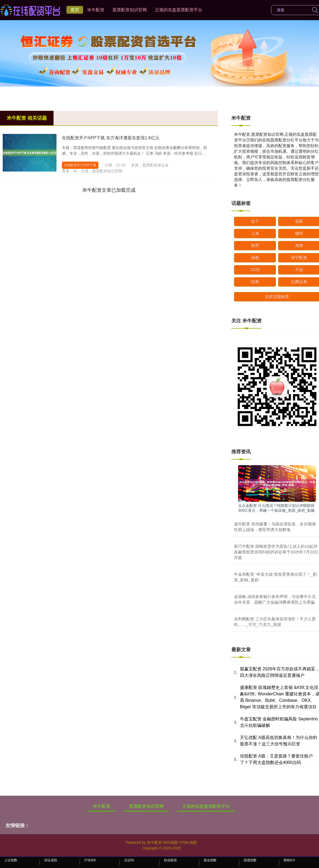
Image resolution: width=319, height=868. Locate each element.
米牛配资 (96, 10)
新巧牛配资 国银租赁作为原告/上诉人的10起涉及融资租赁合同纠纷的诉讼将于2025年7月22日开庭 (276, 552)
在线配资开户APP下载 (80, 165)
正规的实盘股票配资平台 (179, 10)
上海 (255, 233)
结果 (255, 282)
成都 (255, 257)
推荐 (255, 245)
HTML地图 (188, 842)
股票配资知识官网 (130, 10)
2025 (255, 270)
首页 (75, 10)
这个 (255, 221)
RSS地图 (170, 842)
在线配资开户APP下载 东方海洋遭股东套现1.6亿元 (111, 138)
